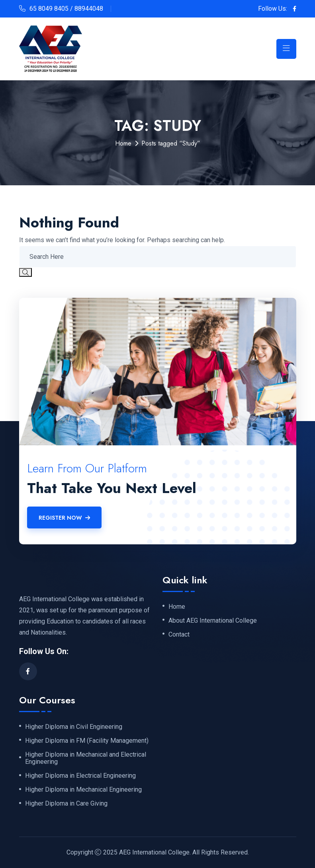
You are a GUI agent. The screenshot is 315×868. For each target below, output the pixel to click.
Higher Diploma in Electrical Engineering (80, 776)
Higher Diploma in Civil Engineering (74, 727)
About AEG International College (213, 621)
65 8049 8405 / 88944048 (66, 9)
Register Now (64, 518)
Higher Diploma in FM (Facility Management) (87, 741)
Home (123, 143)
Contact (179, 635)
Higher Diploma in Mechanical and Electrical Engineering (86, 758)
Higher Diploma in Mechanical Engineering (83, 790)
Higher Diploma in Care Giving (66, 804)
